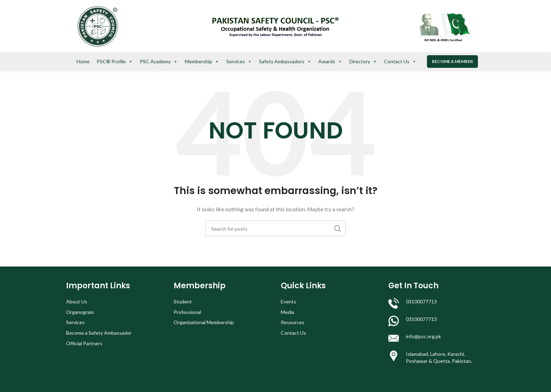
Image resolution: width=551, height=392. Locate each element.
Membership (202, 62)
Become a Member (452, 61)
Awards (330, 62)
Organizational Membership (204, 322)
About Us (77, 301)
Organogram (80, 312)
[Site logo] (98, 26)
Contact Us (400, 62)
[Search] (275, 229)
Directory (363, 62)
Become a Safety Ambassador (99, 333)
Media (287, 312)
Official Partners (84, 343)
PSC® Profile (115, 62)
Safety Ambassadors (285, 62)
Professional (187, 312)
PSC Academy (159, 62)
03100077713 (421, 301)
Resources (293, 322)
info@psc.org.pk (423, 336)
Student (183, 301)
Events (289, 301)
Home (83, 61)
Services (239, 62)
